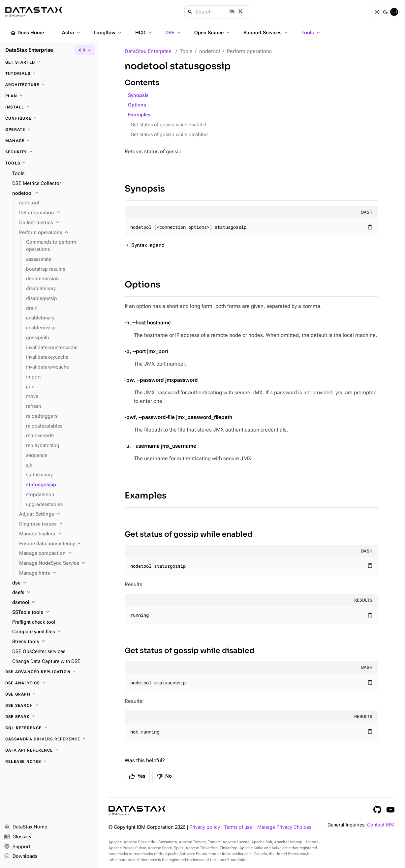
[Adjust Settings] (56, 514)
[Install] (49, 107)
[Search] (217, 12)
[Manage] (49, 141)
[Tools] (49, 163)
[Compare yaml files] (52, 632)
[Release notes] (49, 762)
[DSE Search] (49, 705)
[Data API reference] (49, 750)
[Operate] (49, 130)
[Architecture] (49, 85)
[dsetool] (52, 603)
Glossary (18, 837)
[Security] (49, 152)
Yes (137, 776)
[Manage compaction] (56, 554)
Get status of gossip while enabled (169, 125)
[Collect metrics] (56, 223)
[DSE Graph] (49, 694)
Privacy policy (205, 827)
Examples (139, 115)
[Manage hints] (56, 573)
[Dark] (386, 12)
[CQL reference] (49, 728)
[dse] (52, 583)
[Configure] (49, 118)
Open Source (213, 33)
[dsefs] (52, 593)
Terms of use (238, 827)
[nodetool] (52, 194)
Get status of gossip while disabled (169, 135)
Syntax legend (148, 245)
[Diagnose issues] (56, 524)
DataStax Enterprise (148, 51)
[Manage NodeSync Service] (56, 563)
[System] (394, 12)
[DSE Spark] (49, 717)
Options (137, 105)
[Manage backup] (56, 534)
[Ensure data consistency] (56, 544)
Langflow (108, 33)
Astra (72, 33)
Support (17, 847)
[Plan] (49, 96)
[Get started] (49, 62)
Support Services (266, 33)
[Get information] (56, 213)
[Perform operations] (56, 233)
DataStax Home (26, 827)
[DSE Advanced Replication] (49, 672)
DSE (173, 33)
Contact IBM (381, 825)
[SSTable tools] (52, 613)
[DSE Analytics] (49, 683)
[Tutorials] (49, 74)
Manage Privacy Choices (284, 827)
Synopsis (138, 95)
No (164, 776)
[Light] (377, 12)
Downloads (21, 856)
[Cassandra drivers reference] (49, 739)
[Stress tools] (52, 642)
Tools (311, 33)
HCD (144, 33)
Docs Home (27, 33)
